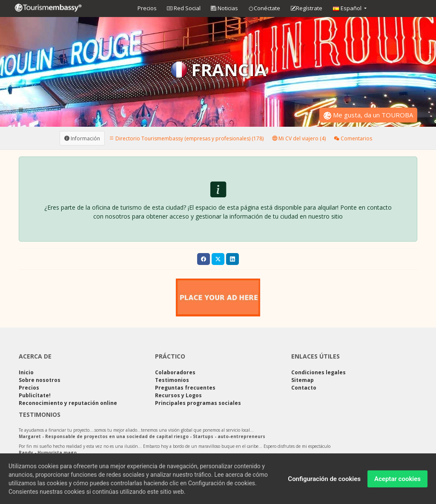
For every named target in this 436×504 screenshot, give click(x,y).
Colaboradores (175, 372)
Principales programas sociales (198, 403)
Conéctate (264, 9)
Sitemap (303, 380)
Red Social (184, 8)
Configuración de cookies (324, 482)
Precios (147, 8)
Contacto (304, 388)
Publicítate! (35, 395)
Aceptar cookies (397, 482)
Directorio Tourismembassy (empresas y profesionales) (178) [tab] (186, 138)
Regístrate (306, 9)
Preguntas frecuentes (185, 388)
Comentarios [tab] (353, 138)
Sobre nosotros (40, 380)
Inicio (26, 372)
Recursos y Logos (178, 395)
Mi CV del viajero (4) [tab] (299, 138)
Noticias (224, 8)
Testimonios (172, 380)
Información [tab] (82, 138)
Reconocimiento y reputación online (68, 403)
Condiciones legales (318, 372)
